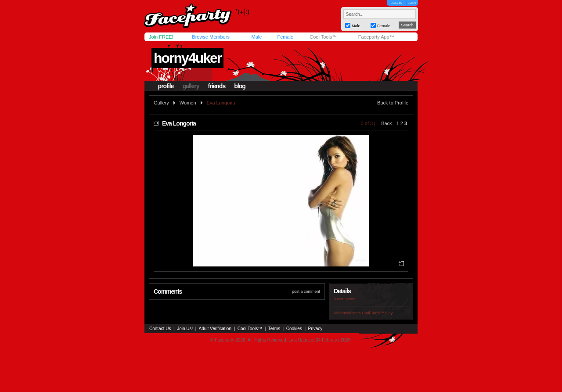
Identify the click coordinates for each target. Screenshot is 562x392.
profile (166, 86)
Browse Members (211, 37)
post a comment (306, 291)
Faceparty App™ (376, 37)
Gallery (161, 103)
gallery (191, 86)
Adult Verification (215, 329)
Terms (274, 329)
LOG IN (396, 3)
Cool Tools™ (323, 37)
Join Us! (185, 329)
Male (256, 37)
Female (285, 37)
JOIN (412, 3)
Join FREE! (161, 37)
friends (217, 86)
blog (240, 86)
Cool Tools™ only (377, 313)
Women (188, 103)
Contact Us (160, 329)
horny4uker (187, 58)
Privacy (315, 329)
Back (386, 123)
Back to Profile (393, 103)
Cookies (294, 329)
